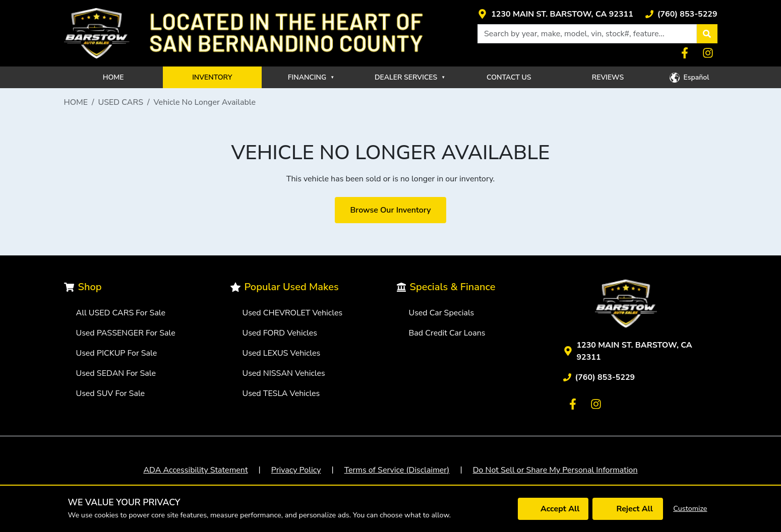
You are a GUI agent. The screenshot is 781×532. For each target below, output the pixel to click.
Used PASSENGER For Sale (126, 333)
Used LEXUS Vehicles (282, 353)
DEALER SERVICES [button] (410, 77)
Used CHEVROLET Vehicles (293, 313)
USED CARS (121, 102)
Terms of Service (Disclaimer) (397, 470)
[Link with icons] (555, 14)
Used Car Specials (442, 313)
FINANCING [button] (311, 77)
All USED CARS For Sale (121, 313)
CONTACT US (509, 77)
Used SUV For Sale (111, 393)
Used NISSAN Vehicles (284, 373)
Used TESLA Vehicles (281, 393)
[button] (707, 34)
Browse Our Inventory (390, 210)
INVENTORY (212, 77)
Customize (690, 508)
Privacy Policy (296, 470)
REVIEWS (608, 77)
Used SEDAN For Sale (116, 373)
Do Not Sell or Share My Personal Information (555, 470)
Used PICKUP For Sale (117, 353)
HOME (113, 77)
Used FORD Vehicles (280, 333)
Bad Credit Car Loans (447, 333)
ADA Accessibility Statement (195, 470)
